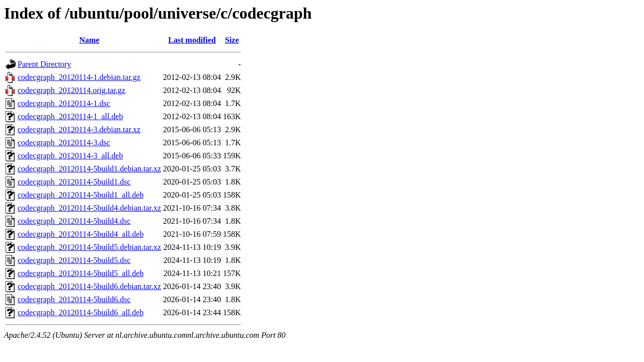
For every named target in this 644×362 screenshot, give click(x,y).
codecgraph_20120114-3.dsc (64, 143)
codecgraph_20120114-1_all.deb (70, 116)
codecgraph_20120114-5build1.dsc (74, 182)
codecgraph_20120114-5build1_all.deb (80, 195)
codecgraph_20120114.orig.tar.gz (71, 90)
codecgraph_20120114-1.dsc (64, 103)
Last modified (192, 40)
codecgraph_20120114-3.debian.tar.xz (79, 129)
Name (90, 40)
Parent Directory (44, 64)
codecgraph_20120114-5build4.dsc (74, 221)
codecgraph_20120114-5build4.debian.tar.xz (89, 208)
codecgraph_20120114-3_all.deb (70, 156)
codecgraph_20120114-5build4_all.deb (80, 234)
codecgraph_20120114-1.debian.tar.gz (79, 77)
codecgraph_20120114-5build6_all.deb (80, 312)
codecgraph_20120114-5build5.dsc (74, 260)
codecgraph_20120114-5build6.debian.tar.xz (89, 286)
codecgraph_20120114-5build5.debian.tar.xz (89, 247)
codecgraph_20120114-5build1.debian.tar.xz (89, 169)
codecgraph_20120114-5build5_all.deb (80, 273)
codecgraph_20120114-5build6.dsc (74, 299)
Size (232, 40)
